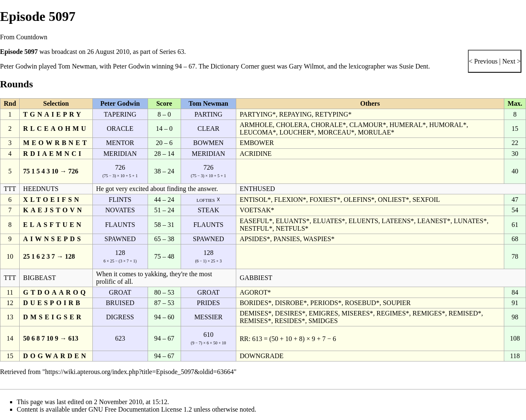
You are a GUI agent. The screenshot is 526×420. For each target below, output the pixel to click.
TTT (10, 189)
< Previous (483, 61)
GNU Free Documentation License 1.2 (140, 409)
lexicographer (367, 66)
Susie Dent (414, 66)
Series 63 (172, 52)
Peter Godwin (18, 66)
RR (244, 339)
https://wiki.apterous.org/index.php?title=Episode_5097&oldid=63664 (139, 372)
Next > (511, 61)
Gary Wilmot (306, 66)
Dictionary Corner (235, 66)
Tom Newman (77, 66)
